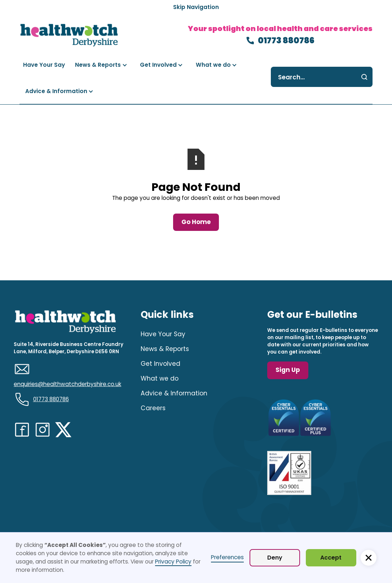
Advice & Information (174, 393)
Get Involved (160, 364)
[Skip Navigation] (196, 7)
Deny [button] (275, 558)
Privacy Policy (173, 562)
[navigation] (69, 35)
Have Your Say (163, 334)
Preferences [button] (227, 557)
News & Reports (165, 349)
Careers (153, 408)
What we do (160, 378)
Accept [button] (331, 558)
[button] (101, 65)
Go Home (196, 222)
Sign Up (288, 370)
